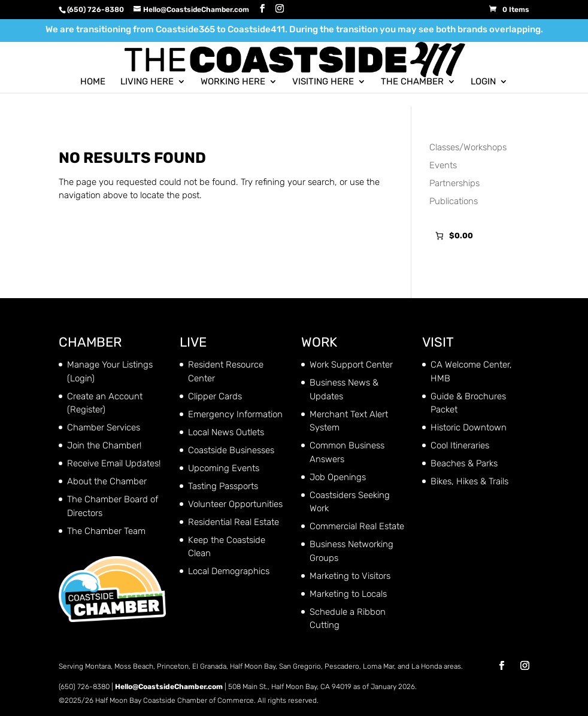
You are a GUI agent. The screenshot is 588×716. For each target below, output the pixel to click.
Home (93, 81)
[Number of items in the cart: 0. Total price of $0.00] (453, 236)
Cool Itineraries (460, 445)
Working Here (233, 81)
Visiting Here (323, 81)
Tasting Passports (223, 486)
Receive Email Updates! (114, 463)
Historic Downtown (469, 427)
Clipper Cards (215, 396)
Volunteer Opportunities (235, 504)
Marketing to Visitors (350, 576)
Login (483, 81)
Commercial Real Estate (357, 526)
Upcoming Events (224, 468)
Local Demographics (229, 571)
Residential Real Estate (234, 522)
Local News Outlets (226, 432)
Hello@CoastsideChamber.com (169, 687)
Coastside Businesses (231, 450)
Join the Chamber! (104, 445)
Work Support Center (351, 365)
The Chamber (412, 81)
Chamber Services (104, 427)
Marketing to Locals (348, 594)
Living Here (147, 81)
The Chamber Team (106, 531)
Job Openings (338, 477)
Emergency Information (235, 414)
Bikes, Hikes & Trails (469, 481)
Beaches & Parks (464, 463)
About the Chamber (107, 481)
